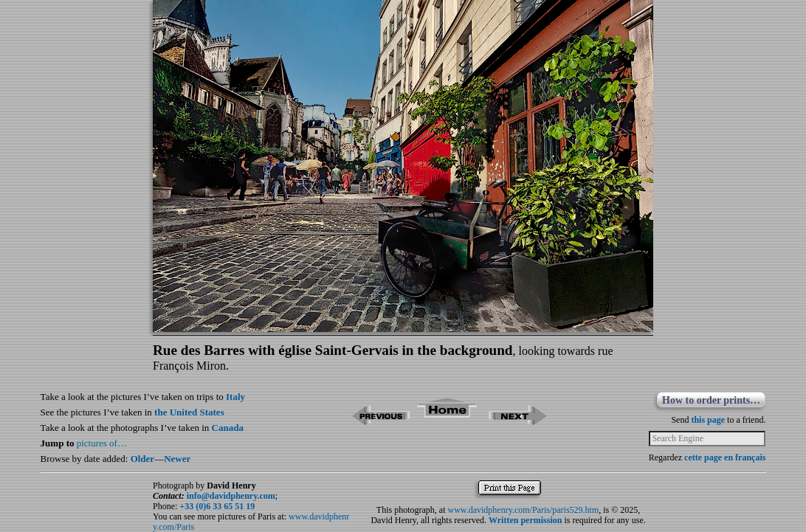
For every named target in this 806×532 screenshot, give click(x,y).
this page (708, 420)
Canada (228, 428)
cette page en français (725, 457)
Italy (235, 397)
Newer (177, 459)
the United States (189, 412)
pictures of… (102, 443)
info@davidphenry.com (231, 496)
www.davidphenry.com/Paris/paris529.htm (523, 510)
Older (143, 459)
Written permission (525, 520)
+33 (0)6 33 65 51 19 (217, 506)
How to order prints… (711, 400)
